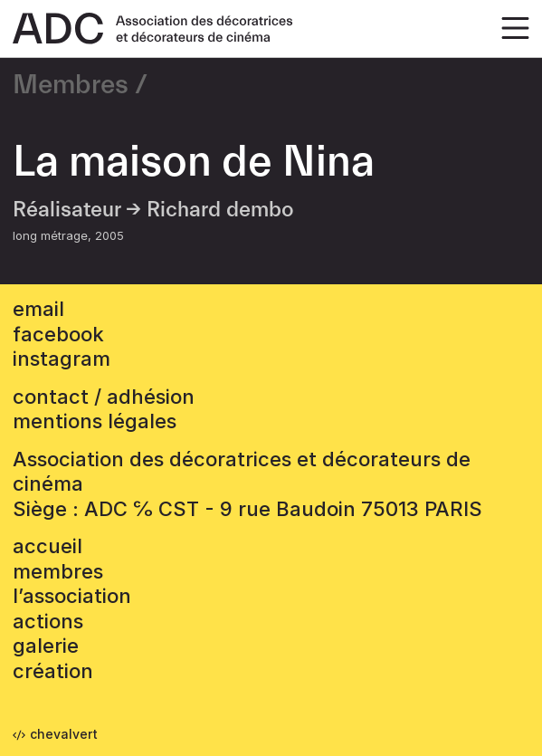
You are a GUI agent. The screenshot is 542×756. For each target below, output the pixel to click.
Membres (71, 85)
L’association (72, 596)
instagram (62, 359)
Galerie (46, 646)
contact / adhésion (104, 397)
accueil (48, 546)
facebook (58, 334)
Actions (48, 621)
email (38, 309)
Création (53, 671)
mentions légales (95, 421)
